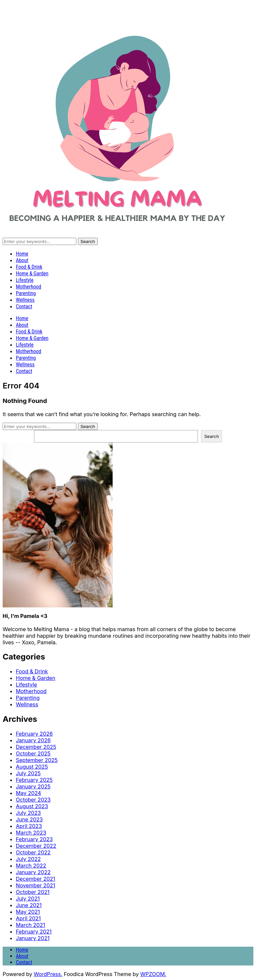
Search (212, 436)
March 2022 (31, 866)
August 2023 (32, 806)
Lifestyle (25, 280)
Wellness (25, 300)
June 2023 (29, 819)
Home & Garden (32, 274)
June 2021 (29, 905)
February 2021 (34, 932)
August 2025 (32, 767)
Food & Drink (29, 267)
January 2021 (33, 938)
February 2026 (34, 734)
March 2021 (30, 925)
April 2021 (28, 918)
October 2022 (33, 852)
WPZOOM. (153, 974)
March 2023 (31, 833)
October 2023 (33, 800)
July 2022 (28, 859)
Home (22, 254)
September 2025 (37, 760)
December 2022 (36, 846)
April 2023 (29, 826)
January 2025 (33, 786)
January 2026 (33, 740)
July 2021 (28, 899)
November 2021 (36, 885)
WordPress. (48, 974)
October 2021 (33, 892)
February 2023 (34, 839)
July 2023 (28, 813)
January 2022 (33, 872)
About (22, 260)
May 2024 (28, 793)
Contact (24, 306)
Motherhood (29, 287)
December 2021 (36, 879)
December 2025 (36, 747)
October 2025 (33, 753)
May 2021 (28, 912)
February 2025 (34, 780)
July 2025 (28, 773)
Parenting (26, 293)
